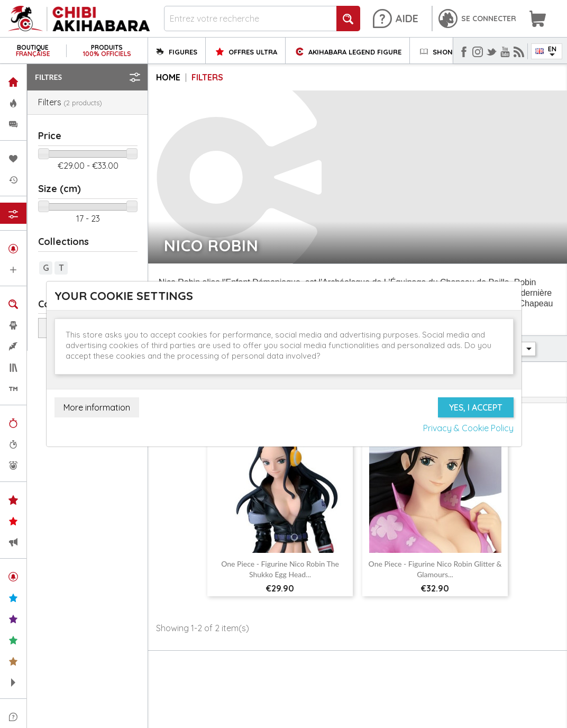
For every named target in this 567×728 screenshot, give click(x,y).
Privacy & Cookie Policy (468, 428)
